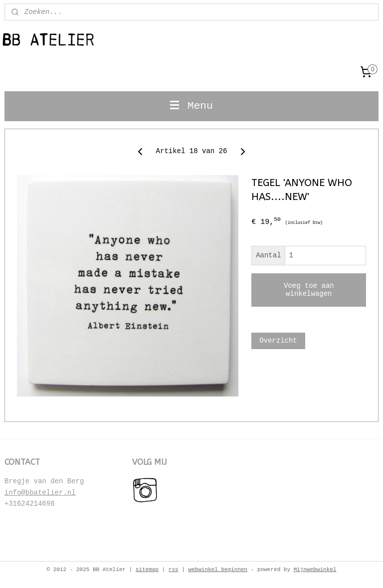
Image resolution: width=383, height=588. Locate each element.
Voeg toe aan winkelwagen (309, 290)
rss (174, 570)
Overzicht (278, 341)
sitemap (147, 570)
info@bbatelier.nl (40, 493)
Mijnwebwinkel (315, 570)
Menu (191, 106)
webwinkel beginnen (218, 570)
